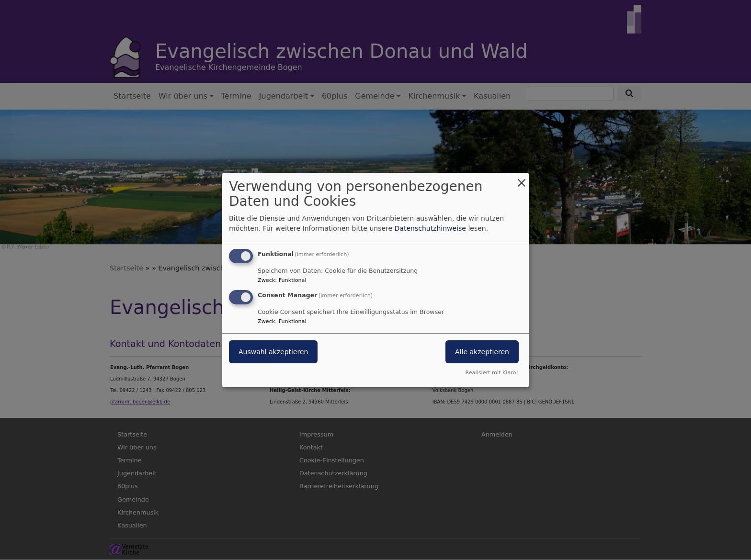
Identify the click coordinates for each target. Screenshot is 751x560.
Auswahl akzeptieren (273, 352)
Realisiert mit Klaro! (492, 373)
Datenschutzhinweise (430, 228)
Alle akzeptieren (482, 352)
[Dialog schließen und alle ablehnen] (522, 179)
